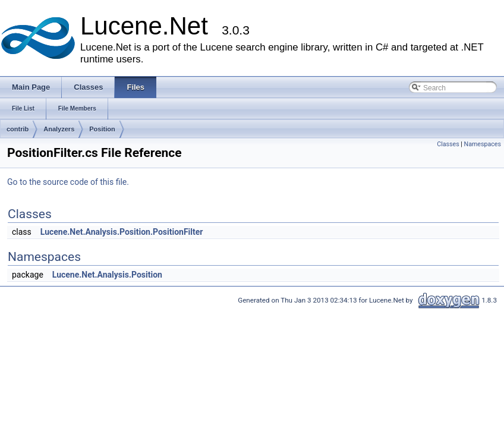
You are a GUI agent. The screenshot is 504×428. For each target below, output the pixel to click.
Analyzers (59, 129)
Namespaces (483, 144)
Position (102, 129)
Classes (448, 144)
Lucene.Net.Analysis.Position (107, 275)
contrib (18, 129)
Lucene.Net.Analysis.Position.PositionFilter (122, 232)
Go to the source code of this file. (68, 182)
